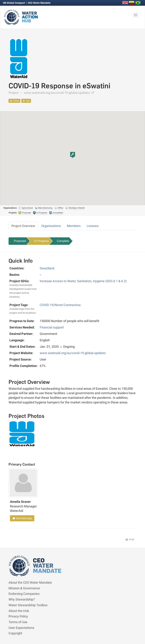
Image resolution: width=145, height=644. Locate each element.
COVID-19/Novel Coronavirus (60, 305)
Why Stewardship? (22, 599)
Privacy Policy (18, 616)
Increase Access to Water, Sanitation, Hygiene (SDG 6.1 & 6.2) (83, 281)
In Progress (42, 241)
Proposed (20, 241)
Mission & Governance (24, 588)
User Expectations (21, 628)
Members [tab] (74, 226)
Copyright (15, 633)
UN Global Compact (14, 3)
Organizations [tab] (51, 226)
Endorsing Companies (24, 594)
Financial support (52, 327)
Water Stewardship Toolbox (28, 605)
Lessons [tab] (93, 226)
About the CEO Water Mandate (30, 582)
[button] (73, 155)
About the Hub (19, 611)
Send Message (22, 518)
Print (130, 539)
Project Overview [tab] (23, 226)
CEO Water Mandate (39, 3)
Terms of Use (18, 622)
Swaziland (47, 268)
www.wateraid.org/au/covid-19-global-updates (59, 93)
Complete (63, 241)
